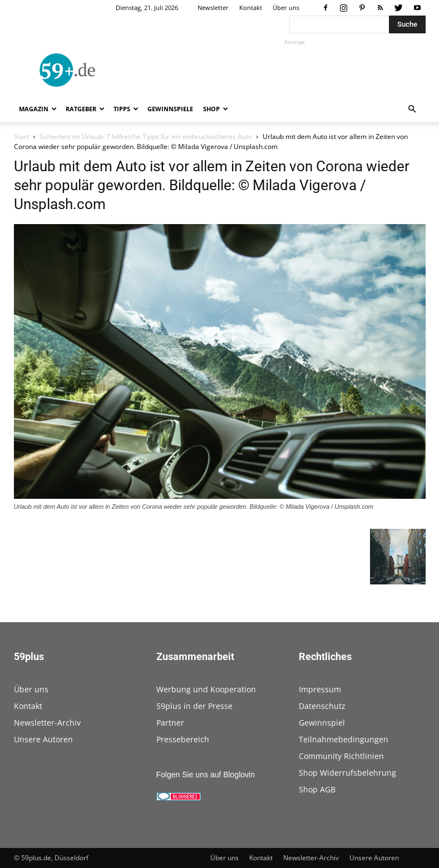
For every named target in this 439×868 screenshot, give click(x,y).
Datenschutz (322, 706)
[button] (412, 109)
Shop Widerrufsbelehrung (347, 773)
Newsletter (213, 8)
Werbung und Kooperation (206, 689)
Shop (216, 109)
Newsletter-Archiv (47, 723)
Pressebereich (183, 739)
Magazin (38, 109)
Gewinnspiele (170, 109)
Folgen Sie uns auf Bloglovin (206, 775)
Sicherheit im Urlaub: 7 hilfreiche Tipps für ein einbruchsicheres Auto (146, 137)
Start (21, 137)
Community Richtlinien (341, 756)
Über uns (286, 8)
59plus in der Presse (194, 706)
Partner (170, 723)
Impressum (320, 689)
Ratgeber (85, 109)
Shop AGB (317, 789)
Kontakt (251, 8)
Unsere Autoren (43, 739)
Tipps (126, 109)
